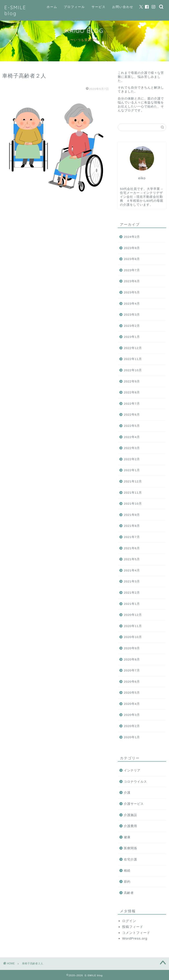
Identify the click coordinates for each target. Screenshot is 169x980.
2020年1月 (132, 737)
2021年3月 (132, 581)
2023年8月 (132, 259)
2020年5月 (132, 693)
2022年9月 (132, 381)
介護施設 (130, 815)
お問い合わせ (123, 7)
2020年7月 (132, 670)
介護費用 (130, 826)
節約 (127, 882)
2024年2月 (132, 237)
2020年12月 (133, 615)
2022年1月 (132, 470)
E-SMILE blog (15, 10)
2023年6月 (132, 281)
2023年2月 (132, 326)
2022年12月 (133, 348)
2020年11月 (133, 626)
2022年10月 (133, 370)
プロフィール (74, 7)
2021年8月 (132, 526)
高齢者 (129, 893)
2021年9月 (132, 515)
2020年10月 (133, 637)
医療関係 (130, 848)
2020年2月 (132, 726)
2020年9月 (132, 648)
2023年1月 (132, 337)
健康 (127, 837)
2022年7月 (132, 404)
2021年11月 (133, 493)
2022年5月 (132, 426)
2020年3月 (132, 715)
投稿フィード (133, 927)
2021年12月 (133, 481)
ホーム (52, 7)
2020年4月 (132, 704)
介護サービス (134, 804)
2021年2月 (132, 593)
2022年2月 (132, 459)
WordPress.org (135, 938)
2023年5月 (132, 292)
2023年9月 (132, 248)
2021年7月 (132, 537)
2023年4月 (132, 304)
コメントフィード (136, 933)
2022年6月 (132, 415)
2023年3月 (132, 315)
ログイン (129, 921)
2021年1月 (132, 604)
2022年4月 (132, 437)
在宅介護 (130, 859)
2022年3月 (132, 448)
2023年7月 (132, 270)
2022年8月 (132, 392)
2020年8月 (132, 659)
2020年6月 (132, 682)
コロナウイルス (135, 782)
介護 (127, 793)
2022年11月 (133, 359)
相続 (127, 871)
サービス (99, 7)
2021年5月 (132, 559)
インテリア (132, 770)
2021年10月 (133, 504)
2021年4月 (132, 570)
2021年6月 (132, 548)
